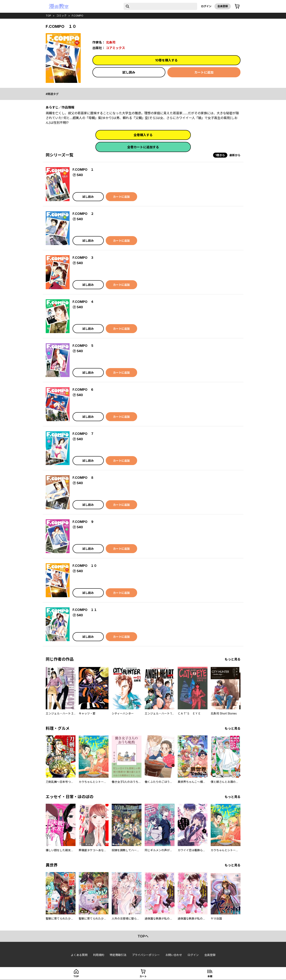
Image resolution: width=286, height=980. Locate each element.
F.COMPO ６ (83, 390)
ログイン (206, 6)
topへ (143, 936)
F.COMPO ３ (83, 258)
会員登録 (223, 6)
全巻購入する (143, 135)
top (48, 16)
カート (143, 976)
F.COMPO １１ (85, 610)
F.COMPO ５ (83, 346)
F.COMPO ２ (83, 214)
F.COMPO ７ (83, 434)
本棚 (210, 976)
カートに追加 (204, 72)
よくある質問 (79, 955)
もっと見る (233, 659)
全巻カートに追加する (143, 147)
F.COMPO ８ (83, 478)
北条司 (111, 42)
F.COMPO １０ (85, 566)
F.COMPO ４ (83, 302)
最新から (235, 155)
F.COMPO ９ (83, 522)
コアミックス (115, 48)
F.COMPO (78, 16)
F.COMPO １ (83, 170)
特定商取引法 (118, 955)
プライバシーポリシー (146, 955)
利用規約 (99, 955)
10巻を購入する (166, 60)
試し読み (129, 72)
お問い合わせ (174, 955)
